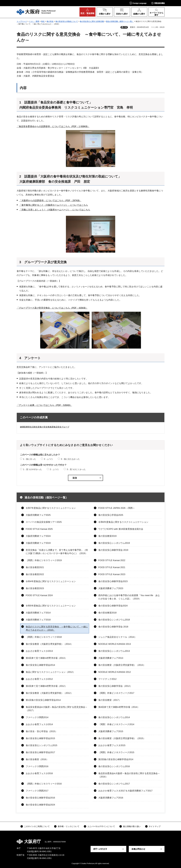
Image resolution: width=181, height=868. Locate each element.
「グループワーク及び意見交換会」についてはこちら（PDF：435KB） (52, 308)
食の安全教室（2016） (37, 759)
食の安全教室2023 (35, 588)
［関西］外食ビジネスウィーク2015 (116, 752)
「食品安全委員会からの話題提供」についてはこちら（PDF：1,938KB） (53, 126)
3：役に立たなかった (70, 459)
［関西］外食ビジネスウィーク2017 (116, 693)
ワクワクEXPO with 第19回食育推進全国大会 (121, 529)
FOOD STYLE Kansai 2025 (39, 529)
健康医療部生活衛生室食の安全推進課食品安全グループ (45, 427)
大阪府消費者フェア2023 (111, 588)
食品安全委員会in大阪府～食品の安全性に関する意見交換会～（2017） (57, 709)
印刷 (125, 27)
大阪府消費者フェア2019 (38, 543)
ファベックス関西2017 (37, 791)
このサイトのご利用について (37, 826)
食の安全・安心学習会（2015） (42, 731)
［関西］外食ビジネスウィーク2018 (44, 637)
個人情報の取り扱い (132, 826)
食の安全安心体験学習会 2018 (113, 627)
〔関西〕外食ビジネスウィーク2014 (116, 724)
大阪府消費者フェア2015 (111, 731)
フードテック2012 (107, 679)
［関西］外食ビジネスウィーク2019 (44, 560)
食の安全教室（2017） (110, 700)
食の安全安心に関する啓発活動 (92, 21)
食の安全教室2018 (107, 613)
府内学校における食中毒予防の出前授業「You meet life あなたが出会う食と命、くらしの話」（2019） (129, 597)
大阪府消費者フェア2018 (38, 620)
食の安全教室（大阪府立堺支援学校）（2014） (49, 644)
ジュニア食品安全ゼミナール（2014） (117, 637)
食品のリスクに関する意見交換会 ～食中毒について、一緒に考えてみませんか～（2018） (57, 628)
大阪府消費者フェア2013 (111, 658)
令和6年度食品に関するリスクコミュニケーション (123, 522)
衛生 (43, 21)
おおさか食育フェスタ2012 (39, 679)
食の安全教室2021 (35, 567)
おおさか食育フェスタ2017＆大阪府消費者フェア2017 (125, 791)
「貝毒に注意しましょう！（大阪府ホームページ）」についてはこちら (55, 210)
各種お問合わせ (138, 849)
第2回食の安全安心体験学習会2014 (116, 759)
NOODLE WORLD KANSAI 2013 (115, 644)
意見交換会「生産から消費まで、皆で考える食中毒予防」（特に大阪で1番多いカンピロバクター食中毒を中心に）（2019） (57, 552)
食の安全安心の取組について (67, 21)
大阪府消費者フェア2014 (38, 613)
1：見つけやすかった (32, 469)
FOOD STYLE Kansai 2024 (39, 595)
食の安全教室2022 (35, 574)
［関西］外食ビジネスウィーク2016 (44, 784)
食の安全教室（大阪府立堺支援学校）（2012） (49, 693)
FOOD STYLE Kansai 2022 (112, 560)
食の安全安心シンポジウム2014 (114, 717)
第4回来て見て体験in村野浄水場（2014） (119, 707)
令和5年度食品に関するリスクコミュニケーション (51, 606)
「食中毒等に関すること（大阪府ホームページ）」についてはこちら (54, 205)
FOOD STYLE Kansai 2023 (112, 574)
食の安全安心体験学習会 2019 (113, 550)
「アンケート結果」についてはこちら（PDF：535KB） (44, 405)
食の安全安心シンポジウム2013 (114, 651)
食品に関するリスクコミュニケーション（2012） (50, 672)
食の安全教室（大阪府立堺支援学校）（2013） (122, 665)
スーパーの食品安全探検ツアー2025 (44, 522)
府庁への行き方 (100, 849)
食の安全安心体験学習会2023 (113, 581)
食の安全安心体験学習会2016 (40, 798)
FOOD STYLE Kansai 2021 (112, 567)
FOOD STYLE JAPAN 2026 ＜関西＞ (117, 508)
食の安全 (50, 21)
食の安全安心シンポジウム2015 (42, 745)
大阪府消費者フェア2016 (111, 798)
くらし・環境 (34, 21)
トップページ (22, 21)
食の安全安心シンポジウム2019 (114, 543)
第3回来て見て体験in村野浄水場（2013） (46, 658)
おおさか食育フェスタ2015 (112, 745)
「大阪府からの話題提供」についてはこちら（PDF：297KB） (50, 201)
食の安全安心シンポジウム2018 (114, 620)
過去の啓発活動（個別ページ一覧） (120, 21)
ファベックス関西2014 (37, 717)
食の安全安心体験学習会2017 (40, 752)
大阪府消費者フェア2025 (38, 515)
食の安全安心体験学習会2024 (113, 606)
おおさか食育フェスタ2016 (39, 773)
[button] (138, 3)
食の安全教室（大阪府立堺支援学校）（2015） (122, 738)
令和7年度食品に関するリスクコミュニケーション (51, 508)
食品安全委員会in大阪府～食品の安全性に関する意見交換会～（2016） (129, 775)
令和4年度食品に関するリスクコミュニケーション (51, 581)
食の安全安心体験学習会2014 (40, 665)
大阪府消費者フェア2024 (38, 536)
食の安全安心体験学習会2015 (40, 738)
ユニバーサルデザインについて (101, 826)
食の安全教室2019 (107, 536)
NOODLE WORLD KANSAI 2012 (115, 672)
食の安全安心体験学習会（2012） (115, 686)
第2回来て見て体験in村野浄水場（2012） (46, 686)
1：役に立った (30, 459)
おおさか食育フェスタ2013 (39, 651)
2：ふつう (48, 459)
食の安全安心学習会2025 (111, 515)
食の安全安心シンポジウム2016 (114, 766)
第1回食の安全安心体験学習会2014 (43, 700)
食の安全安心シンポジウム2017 (114, 784)
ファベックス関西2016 (37, 766)
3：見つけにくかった (76, 469)
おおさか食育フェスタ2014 (39, 724)
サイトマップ (155, 826)
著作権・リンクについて (69, 826)
